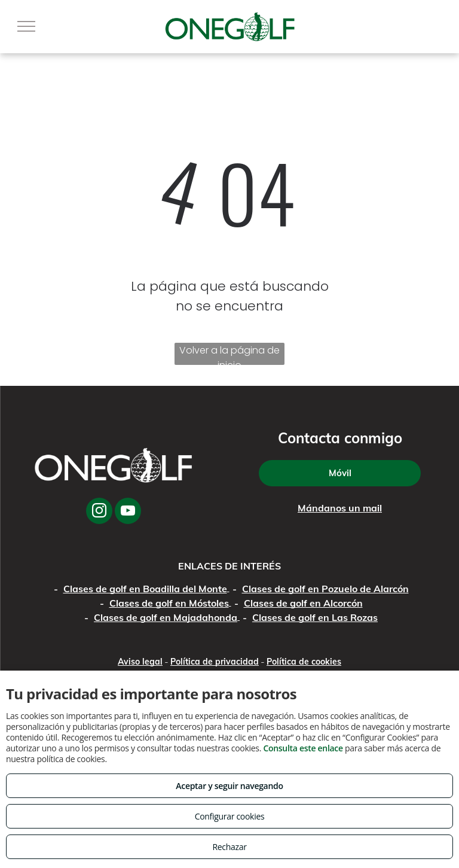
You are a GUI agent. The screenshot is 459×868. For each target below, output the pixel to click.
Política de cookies (304, 662)
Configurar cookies (230, 816)
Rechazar (229, 847)
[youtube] (128, 512)
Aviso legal (140, 662)
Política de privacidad (215, 662)
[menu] (26, 26)
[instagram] (99, 512)
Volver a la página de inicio (229, 354)
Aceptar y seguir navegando (229, 786)
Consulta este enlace (303, 748)
